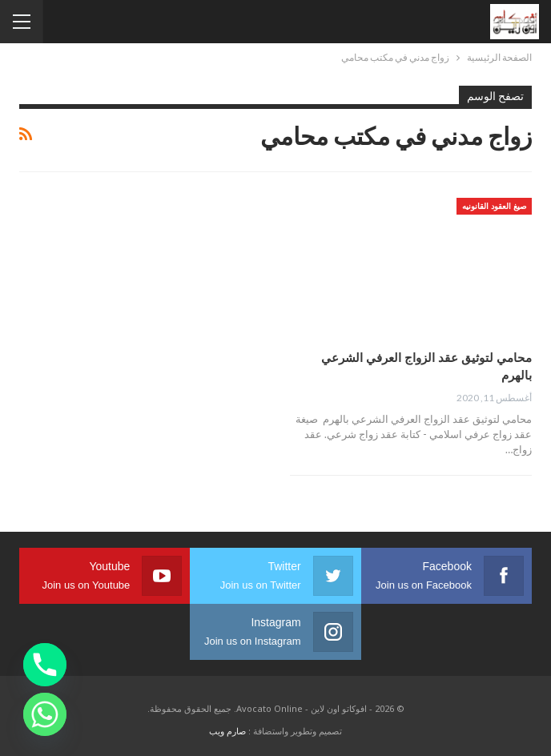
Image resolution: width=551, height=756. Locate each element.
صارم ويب (227, 731)
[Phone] (45, 665)
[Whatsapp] (45, 714)
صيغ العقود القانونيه (494, 206)
